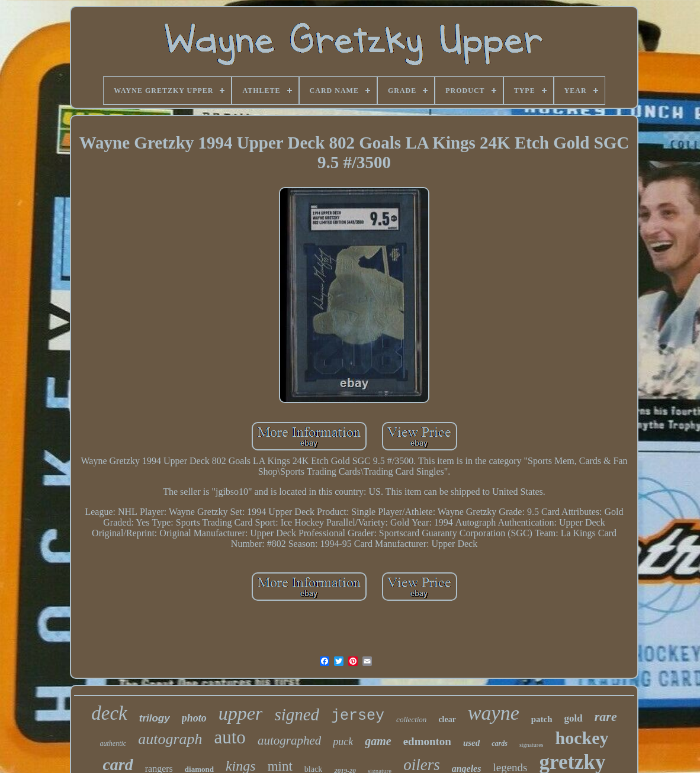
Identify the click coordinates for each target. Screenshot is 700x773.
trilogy (155, 718)
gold (574, 718)
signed (297, 714)
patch (542, 719)
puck (343, 742)
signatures (532, 745)
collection (411, 719)
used (471, 743)
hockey (582, 738)
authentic (113, 743)
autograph (170, 739)
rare (606, 716)
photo (194, 718)
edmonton (427, 741)
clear (447, 719)
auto (230, 737)
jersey (358, 716)
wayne (494, 713)
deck (109, 713)
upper (241, 713)
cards (500, 743)
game (378, 741)
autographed (289, 740)
